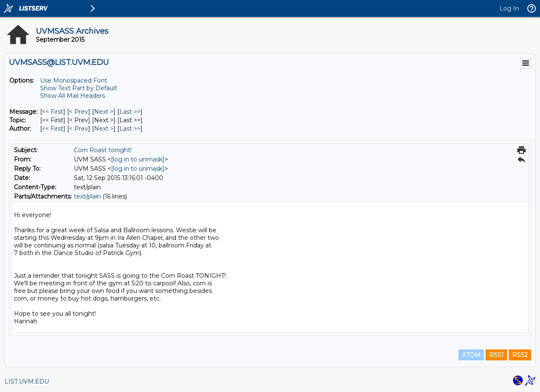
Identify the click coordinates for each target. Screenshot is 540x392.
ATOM (471, 355)
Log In (509, 8)
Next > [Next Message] (104, 112)
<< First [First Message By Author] (53, 129)
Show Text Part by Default (79, 88)
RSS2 (520, 355)
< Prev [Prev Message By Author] (79, 129)
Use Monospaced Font (74, 81)
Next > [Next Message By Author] (104, 129)
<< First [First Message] (53, 112)
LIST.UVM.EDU (27, 381)
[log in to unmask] (138, 159)
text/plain (87, 196)
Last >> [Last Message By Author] (130, 129)
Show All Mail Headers (73, 96)
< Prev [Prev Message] (79, 112)
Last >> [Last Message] (130, 112)
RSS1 (496, 355)
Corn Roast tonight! (103, 150)
